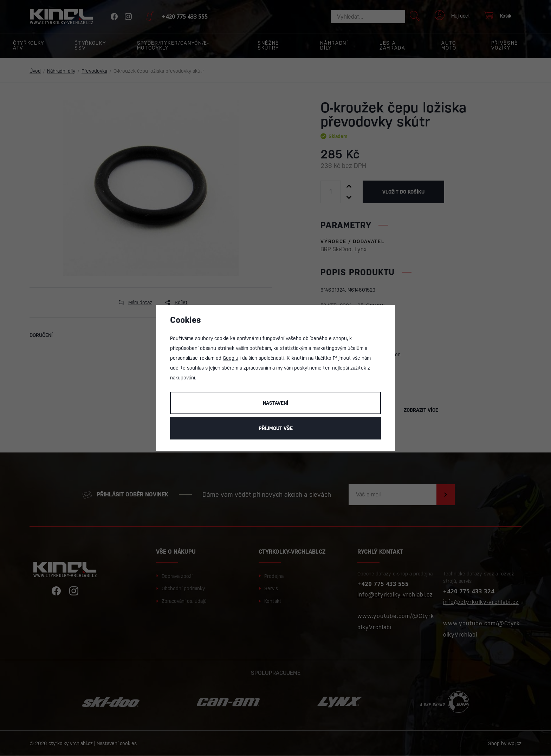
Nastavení (275, 403)
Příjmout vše (276, 428)
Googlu (231, 358)
